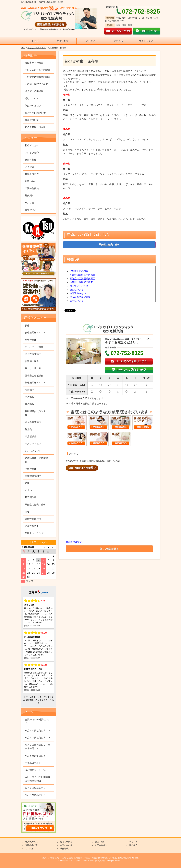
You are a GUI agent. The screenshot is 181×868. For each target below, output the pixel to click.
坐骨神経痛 (31, 340)
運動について (77, 290)
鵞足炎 (28, 429)
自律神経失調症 (33, 476)
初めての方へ (32, 145)
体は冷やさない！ (79, 293)
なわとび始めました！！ (38, 795)
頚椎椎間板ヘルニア (35, 383)
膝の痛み (29, 404)
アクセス (118, 41)
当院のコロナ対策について (38, 721)
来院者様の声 (32, 174)
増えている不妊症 (79, 286)
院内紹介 (29, 195)
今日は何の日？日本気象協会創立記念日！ (38, 779)
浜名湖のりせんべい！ (36, 770)
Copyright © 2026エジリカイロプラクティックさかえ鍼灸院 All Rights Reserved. (90, 861)
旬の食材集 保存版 (35, 127)
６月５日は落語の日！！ (38, 756)
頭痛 (27, 483)
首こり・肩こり (33, 368)
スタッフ (90, 41)
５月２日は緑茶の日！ (36, 788)
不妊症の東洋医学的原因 (82, 275)
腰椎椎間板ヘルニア (35, 333)
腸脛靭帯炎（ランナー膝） (36, 413)
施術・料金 (63, 41)
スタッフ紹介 (32, 153)
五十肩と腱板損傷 (34, 376)
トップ (35, 41)
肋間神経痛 (31, 469)
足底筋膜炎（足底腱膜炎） (36, 460)
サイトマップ (146, 41)
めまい (28, 490)
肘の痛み (29, 397)
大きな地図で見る (75, 542)
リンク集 (29, 203)
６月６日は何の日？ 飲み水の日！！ (38, 747)
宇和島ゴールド (33, 763)
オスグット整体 (33, 444)
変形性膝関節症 (33, 422)
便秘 (27, 512)
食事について (77, 301)
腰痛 (27, 325)
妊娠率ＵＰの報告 (79, 271)
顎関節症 (29, 390)
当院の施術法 (32, 188)
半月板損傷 (31, 436)
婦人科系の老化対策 (80, 297)
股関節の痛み (32, 361)
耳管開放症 (31, 497)
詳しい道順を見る (109, 549)
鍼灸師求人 (31, 210)
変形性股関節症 (33, 354)
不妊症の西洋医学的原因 (82, 279)
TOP (23, 48)
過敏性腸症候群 (33, 519)
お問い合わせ (32, 181)
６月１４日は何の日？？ (38, 731)
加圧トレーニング (34, 533)
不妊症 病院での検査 (81, 282)
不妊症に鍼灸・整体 (37, 48)
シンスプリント (33, 451)
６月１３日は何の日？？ (38, 738)
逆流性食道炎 (32, 526)
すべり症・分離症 (34, 347)
